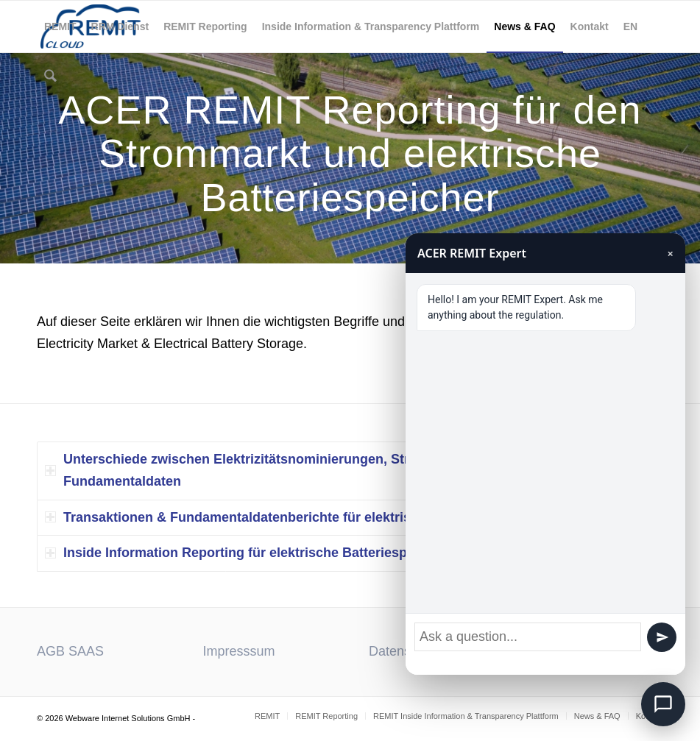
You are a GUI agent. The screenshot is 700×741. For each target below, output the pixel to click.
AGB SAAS (70, 651)
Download (565, 651)
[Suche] (48, 78)
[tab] (350, 471)
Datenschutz (406, 651)
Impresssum (239, 651)
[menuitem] (60, 26)
